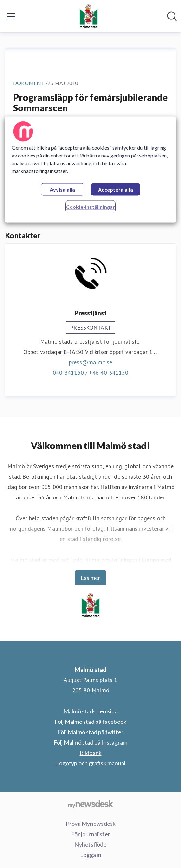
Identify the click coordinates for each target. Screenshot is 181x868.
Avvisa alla (62, 189)
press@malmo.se (90, 362)
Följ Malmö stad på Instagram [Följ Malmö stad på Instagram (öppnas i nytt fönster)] (90, 742)
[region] (90, 169)
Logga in (91, 855)
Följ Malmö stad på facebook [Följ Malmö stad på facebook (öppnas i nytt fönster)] (90, 722)
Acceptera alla (116, 189)
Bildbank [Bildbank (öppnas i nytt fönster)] (91, 753)
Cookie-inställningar (90, 207)
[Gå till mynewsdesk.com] (90, 804)
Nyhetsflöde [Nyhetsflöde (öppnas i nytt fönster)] (90, 844)
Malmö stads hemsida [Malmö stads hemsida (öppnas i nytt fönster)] (90, 711)
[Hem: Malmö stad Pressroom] (89, 16)
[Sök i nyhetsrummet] (172, 16)
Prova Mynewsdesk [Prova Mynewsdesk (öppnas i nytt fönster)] (91, 824)
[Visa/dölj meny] (11, 16)
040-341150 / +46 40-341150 (90, 373)
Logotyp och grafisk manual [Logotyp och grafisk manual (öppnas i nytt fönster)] (91, 763)
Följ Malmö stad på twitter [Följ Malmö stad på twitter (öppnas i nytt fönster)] (90, 732)
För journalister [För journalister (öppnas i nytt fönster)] (91, 834)
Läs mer (90, 578)
